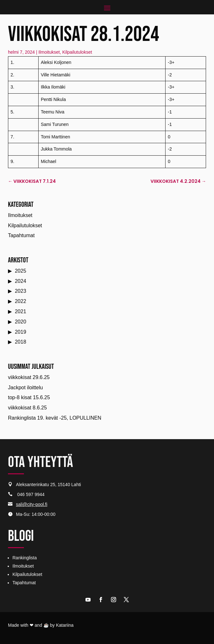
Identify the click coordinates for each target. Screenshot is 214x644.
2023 (20, 291)
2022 (20, 301)
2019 (20, 332)
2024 (20, 281)
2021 (20, 311)
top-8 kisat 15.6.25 (29, 397)
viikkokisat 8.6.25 (27, 408)
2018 (20, 342)
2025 (20, 271)
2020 (20, 322)
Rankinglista (25, 558)
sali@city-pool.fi (32, 504)
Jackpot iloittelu (25, 388)
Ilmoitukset (49, 52)
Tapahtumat (21, 235)
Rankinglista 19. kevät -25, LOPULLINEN (55, 418)
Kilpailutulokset (77, 52)
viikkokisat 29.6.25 (29, 377)
